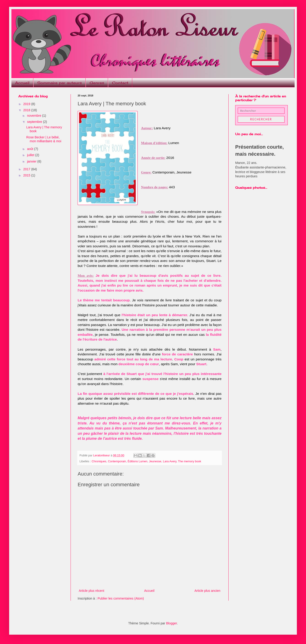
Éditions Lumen (138, 461)
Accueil (22, 83)
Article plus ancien (207, 591)
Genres (97, 83)
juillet (31, 155)
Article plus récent (91, 591)
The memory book (190, 461)
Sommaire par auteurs (59, 83)
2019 (27, 104)
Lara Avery (170, 461)
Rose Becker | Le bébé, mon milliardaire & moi (44, 139)
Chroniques (99, 461)
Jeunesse (155, 461)
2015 (27, 175)
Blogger (171, 623)
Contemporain (117, 461)
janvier (32, 161)
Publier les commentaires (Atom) (121, 598)
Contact (120, 83)
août (30, 149)
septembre (35, 122)
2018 (27, 110)
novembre (34, 116)
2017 (27, 169)
